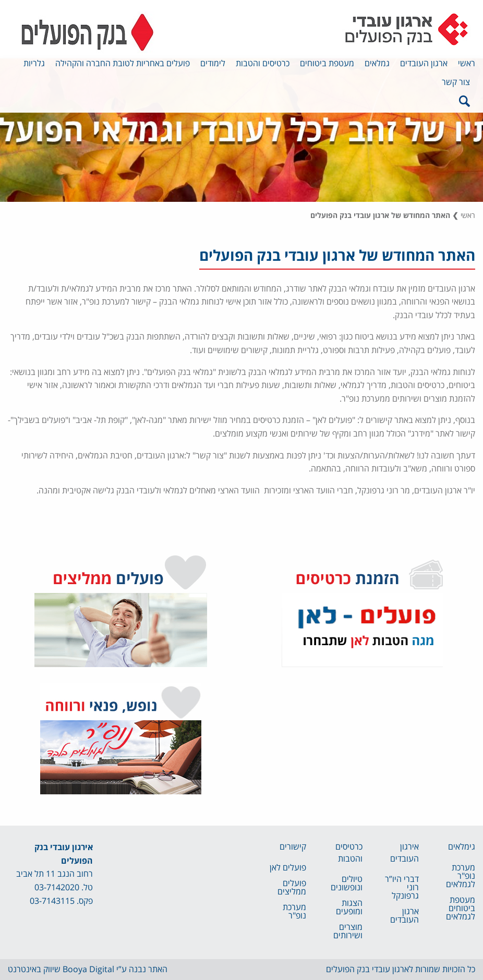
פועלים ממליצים (292, 888)
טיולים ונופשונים (347, 884)
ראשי (467, 64)
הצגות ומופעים (349, 908)
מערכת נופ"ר (294, 912)
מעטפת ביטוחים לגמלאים (461, 909)
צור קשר (456, 82)
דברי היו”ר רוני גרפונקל (402, 888)
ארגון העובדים (424, 64)
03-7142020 (57, 888)
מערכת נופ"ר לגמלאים (461, 876)
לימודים (213, 64)
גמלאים (377, 64)
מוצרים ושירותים (348, 931)
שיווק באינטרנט (34, 970)
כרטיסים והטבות (263, 64)
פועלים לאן (288, 868)
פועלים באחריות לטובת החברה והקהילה (123, 64)
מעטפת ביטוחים (327, 64)
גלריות (34, 64)
